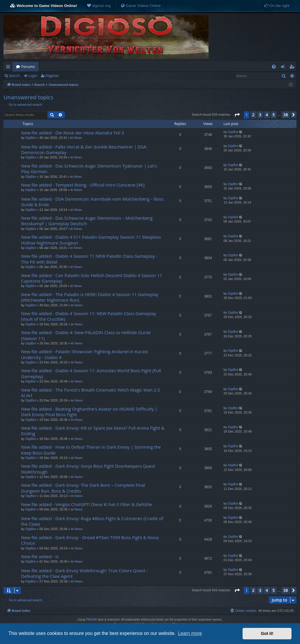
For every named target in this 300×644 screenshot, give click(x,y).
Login (33, 76)
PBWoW (91, 620)
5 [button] (274, 115)
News (78, 138)
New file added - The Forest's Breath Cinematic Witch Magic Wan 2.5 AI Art (91, 393)
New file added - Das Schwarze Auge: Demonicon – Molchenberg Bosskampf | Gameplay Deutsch (87, 221)
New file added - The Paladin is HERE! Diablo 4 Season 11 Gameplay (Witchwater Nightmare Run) (90, 297)
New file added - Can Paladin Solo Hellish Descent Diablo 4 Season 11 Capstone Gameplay (92, 278)
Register (52, 76)
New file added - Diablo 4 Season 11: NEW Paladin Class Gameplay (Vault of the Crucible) (89, 316)
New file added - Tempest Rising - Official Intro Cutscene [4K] (83, 185)
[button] (237, 115)
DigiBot (31, 138)
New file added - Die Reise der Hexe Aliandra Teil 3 (73, 133)
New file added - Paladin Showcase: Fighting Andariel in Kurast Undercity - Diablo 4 (85, 354)
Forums (28, 66)
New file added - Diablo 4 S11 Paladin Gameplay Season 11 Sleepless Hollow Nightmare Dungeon (91, 240)
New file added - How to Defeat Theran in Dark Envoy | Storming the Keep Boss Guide (91, 450)
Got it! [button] (267, 633)
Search (14, 76)
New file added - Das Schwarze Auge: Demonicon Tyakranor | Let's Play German (89, 169)
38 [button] (286, 115)
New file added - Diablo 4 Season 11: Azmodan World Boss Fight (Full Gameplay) (91, 373)
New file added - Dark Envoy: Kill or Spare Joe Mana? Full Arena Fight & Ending (93, 431)
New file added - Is (40, 556)
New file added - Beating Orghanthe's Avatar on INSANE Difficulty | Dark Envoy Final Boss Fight (89, 412)
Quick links (9, 68)
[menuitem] (99, 6)
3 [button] (260, 115)
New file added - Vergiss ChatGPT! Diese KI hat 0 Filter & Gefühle (87, 504)
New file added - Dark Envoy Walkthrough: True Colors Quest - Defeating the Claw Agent (84, 573)
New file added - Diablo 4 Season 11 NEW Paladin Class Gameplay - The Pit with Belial (89, 259)
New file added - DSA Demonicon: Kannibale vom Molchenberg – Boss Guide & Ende (92, 202)
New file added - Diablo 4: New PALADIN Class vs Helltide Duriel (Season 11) (86, 335)
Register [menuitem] (293, 68)
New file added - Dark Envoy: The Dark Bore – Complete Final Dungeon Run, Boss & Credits (83, 488)
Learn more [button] (190, 633)
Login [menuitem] (284, 68)
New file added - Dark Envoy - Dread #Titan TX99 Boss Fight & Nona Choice (90, 540)
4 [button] (267, 115)
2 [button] (253, 115)
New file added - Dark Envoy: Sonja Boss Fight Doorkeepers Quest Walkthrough (88, 469)
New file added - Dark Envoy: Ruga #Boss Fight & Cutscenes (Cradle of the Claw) (92, 521)
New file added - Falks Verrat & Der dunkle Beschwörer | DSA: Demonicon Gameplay (84, 150)
